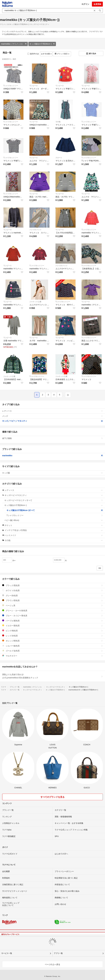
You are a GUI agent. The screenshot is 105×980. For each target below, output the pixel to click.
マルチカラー (52, 656)
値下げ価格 (52, 438)
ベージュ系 (52, 605)
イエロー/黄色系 (52, 626)
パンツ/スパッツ (35, 230)
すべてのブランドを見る (52, 797)
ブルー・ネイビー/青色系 (52, 616)
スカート (59, 158)
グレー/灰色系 (52, 595)
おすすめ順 (46, 54)
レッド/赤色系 (52, 636)
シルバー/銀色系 (52, 646)
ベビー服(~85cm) (54, 520)
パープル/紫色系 (52, 621)
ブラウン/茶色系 (52, 600)
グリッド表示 (62, 54)
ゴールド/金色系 (52, 651)
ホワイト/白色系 (52, 590)
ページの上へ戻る (52, 964)
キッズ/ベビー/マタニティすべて (54, 500)
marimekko (52, 456)
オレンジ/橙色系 (52, 641)
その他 (58, 122)
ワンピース (34, 86)
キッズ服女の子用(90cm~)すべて (55, 510)
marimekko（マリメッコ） (14, 44)
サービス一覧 (7, 953)
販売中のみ (33, 54)
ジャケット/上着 (35, 302)
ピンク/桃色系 (52, 631)
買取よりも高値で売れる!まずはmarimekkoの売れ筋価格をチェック (52, 676)
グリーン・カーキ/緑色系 (52, 611)
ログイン (85, 4)
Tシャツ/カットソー (11, 86)
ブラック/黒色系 (52, 585)
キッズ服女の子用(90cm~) (42, 44)
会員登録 (97, 4)
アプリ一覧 (58, 953)
